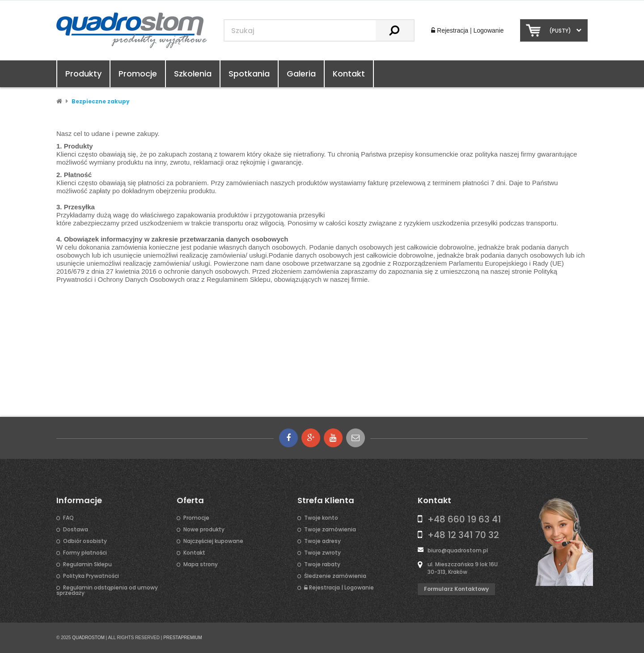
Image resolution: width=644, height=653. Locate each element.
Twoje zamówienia (330, 530)
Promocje (138, 74)
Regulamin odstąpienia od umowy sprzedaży (107, 590)
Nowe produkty (204, 530)
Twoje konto (321, 518)
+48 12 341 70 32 (463, 535)
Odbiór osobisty (85, 541)
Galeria (301, 74)
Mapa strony (201, 564)
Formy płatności (85, 553)
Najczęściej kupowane (213, 541)
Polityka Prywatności (91, 576)
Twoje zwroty (322, 553)
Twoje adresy (322, 541)
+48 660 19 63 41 (464, 519)
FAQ (68, 518)
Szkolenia (193, 74)
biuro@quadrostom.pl (458, 550)
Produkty (83, 74)
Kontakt (349, 74)
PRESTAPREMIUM (183, 638)
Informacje (79, 500)
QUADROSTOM (88, 638)
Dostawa (76, 530)
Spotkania (249, 74)
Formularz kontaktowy (456, 589)
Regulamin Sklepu (87, 564)
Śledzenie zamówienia (335, 576)
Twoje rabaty (322, 564)
